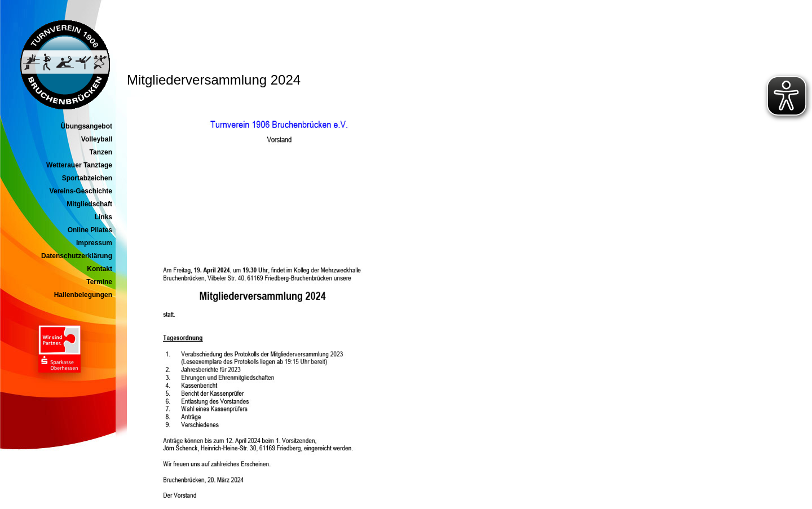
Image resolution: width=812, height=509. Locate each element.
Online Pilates (90, 230)
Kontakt (100, 269)
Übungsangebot (87, 126)
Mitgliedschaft (89, 204)
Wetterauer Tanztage (79, 165)
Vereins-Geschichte (81, 191)
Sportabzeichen (87, 178)
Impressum (94, 243)
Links (103, 217)
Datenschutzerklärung (77, 256)
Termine (99, 282)
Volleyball (97, 139)
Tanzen (101, 152)
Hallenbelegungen (83, 295)
